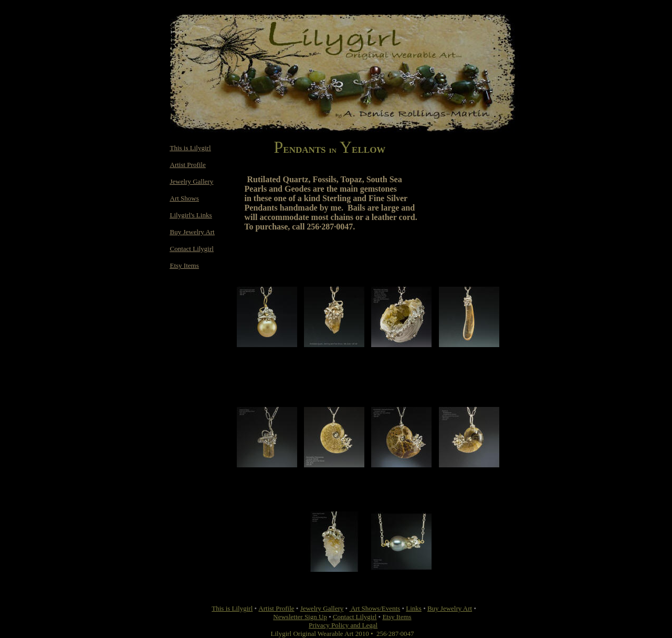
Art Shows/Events (375, 608)
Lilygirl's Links (191, 215)
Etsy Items (185, 265)
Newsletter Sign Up (300, 617)
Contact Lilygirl (192, 249)
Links (414, 608)
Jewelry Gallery (192, 181)
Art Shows (185, 198)
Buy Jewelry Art (192, 232)
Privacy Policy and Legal (343, 625)
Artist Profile (188, 165)
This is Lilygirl (191, 148)
